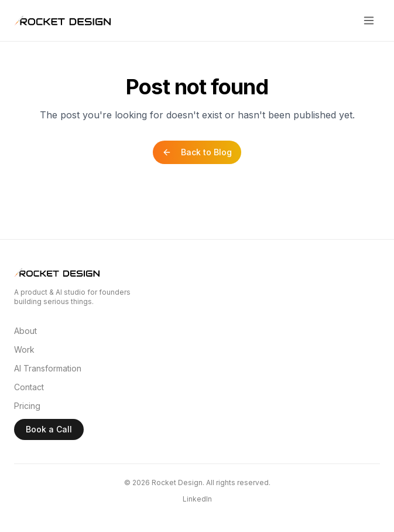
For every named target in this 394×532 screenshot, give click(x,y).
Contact (29, 387)
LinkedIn (197, 499)
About (25, 331)
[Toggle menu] (369, 21)
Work (24, 349)
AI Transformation (48, 368)
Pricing (27, 406)
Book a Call (49, 429)
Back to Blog (197, 152)
